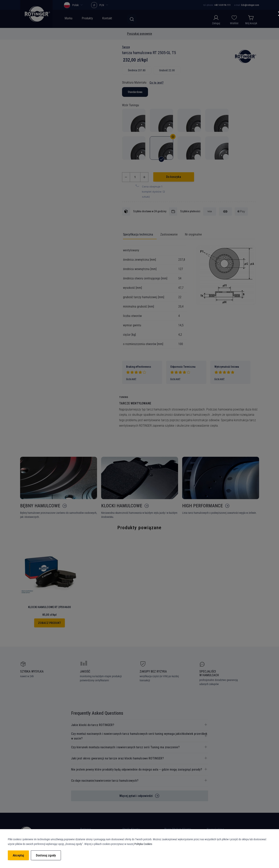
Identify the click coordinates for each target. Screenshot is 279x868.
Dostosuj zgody (46, 855)
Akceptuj (18, 855)
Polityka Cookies (143, 844)
